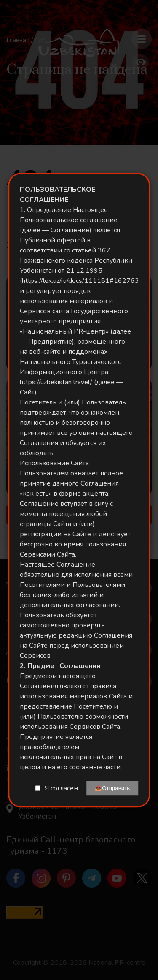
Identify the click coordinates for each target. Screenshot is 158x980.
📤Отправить (112, 788)
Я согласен (61, 788)
